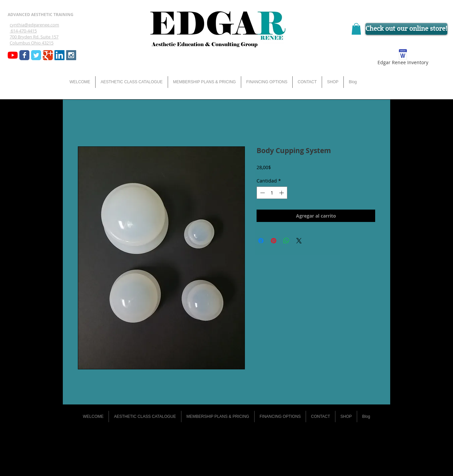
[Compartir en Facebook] (261, 241)
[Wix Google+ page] (48, 55)
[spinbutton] (272, 193)
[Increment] (282, 193)
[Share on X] (299, 241)
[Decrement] (262, 193)
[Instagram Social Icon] (71, 55)
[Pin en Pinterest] (274, 241)
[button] (356, 29)
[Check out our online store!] (406, 29)
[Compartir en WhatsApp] (286, 241)
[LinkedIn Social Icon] (59, 55)
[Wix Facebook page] (24, 55)
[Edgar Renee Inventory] (403, 58)
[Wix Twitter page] (36, 55)
